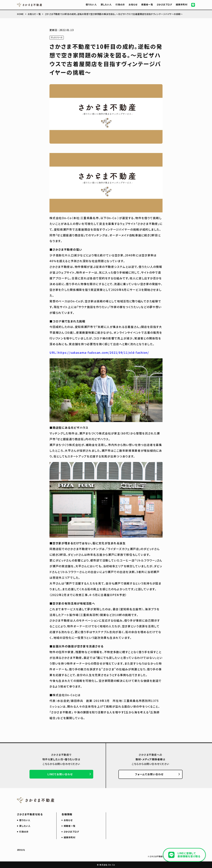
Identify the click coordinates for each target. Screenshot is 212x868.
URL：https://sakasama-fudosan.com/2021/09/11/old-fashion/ (99, 353)
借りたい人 (91, 5)
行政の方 (120, 5)
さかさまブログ (164, 5)
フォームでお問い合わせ (149, 774)
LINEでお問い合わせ (60, 774)
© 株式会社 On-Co (106, 865)
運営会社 (21, 850)
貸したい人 (106, 5)
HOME (20, 14)
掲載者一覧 (147, 5)
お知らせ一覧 (34, 14)
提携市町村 (182, 5)
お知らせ (133, 5)
